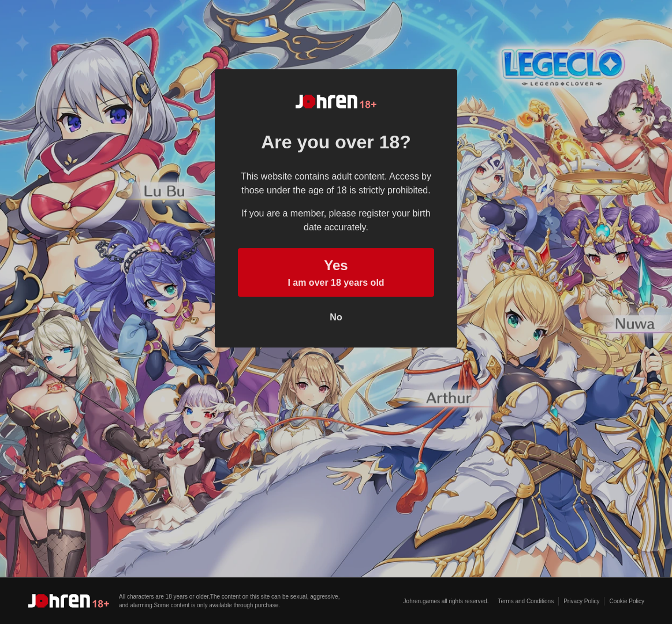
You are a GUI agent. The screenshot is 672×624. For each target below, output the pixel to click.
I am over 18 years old (336, 271)
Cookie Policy (627, 601)
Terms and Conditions (526, 601)
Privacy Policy (581, 601)
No (336, 317)
